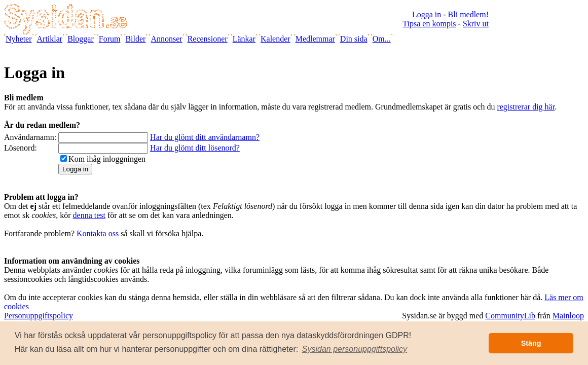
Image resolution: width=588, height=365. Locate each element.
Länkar (244, 39)
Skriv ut (476, 24)
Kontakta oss (98, 233)
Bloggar (81, 39)
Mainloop (568, 316)
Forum (110, 39)
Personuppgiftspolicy (39, 316)
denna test (89, 215)
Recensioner (208, 39)
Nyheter (19, 39)
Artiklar (50, 39)
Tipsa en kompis (429, 24)
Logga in (427, 14)
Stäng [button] (531, 343)
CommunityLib (510, 316)
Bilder (135, 39)
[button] (355, 349)
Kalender (275, 39)
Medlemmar (315, 39)
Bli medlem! (468, 14)
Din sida (354, 39)
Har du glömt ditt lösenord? (195, 148)
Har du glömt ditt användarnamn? (205, 137)
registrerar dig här (526, 107)
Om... (382, 39)
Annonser (166, 39)
